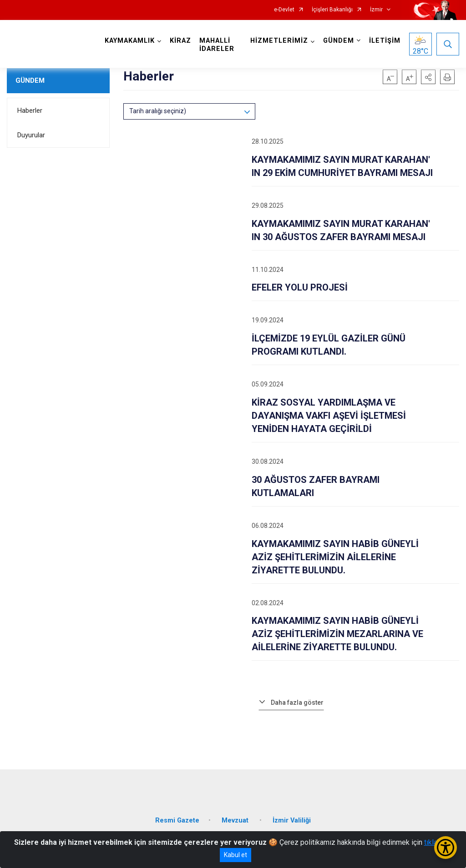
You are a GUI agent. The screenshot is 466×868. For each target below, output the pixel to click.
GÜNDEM (30, 80)
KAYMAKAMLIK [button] (130, 41)
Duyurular (31, 135)
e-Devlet (284, 10)
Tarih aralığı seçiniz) (158, 111)
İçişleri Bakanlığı (332, 10)
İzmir (376, 10)
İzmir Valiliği (292, 820)
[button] (428, 77)
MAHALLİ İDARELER (217, 45)
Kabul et (236, 855)
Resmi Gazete (177, 820)
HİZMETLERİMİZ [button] (279, 41)
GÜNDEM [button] (339, 41)
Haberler (30, 110)
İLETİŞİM (385, 41)
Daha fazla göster (297, 702)
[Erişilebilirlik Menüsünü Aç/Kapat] (446, 848)
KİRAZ (180, 41)
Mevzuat (236, 820)
